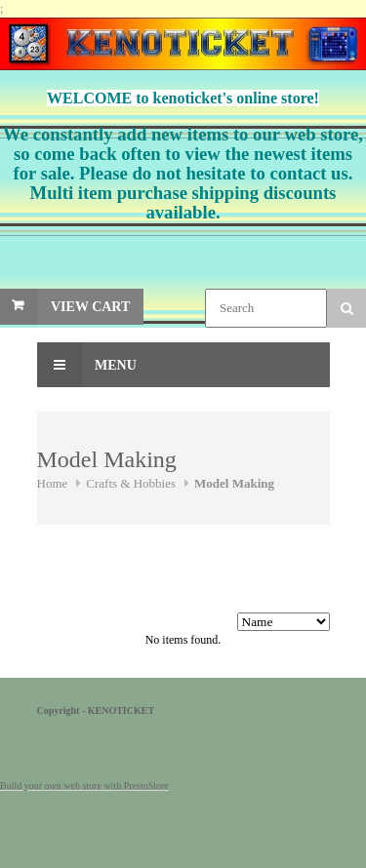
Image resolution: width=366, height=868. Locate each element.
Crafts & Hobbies (131, 483)
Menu (87, 365)
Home (53, 483)
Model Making (234, 483)
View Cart (90, 307)
